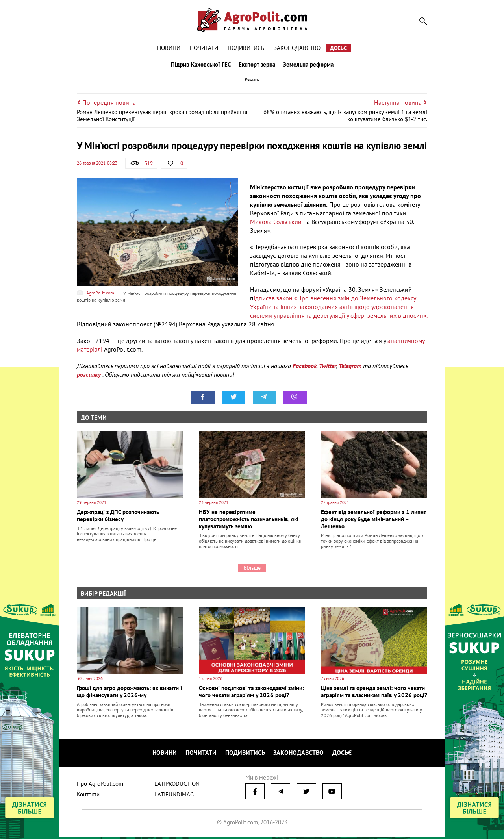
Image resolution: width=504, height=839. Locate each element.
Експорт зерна (257, 66)
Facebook (305, 369)
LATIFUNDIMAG (174, 796)
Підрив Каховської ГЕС (199, 66)
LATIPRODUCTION (177, 785)
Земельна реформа (310, 66)
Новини (169, 48)
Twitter (328, 369)
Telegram (350, 369)
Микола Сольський (277, 225)
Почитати (204, 48)
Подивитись (246, 48)
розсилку (90, 378)
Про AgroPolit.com (100, 785)
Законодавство (297, 48)
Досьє (338, 48)
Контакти (88, 796)
